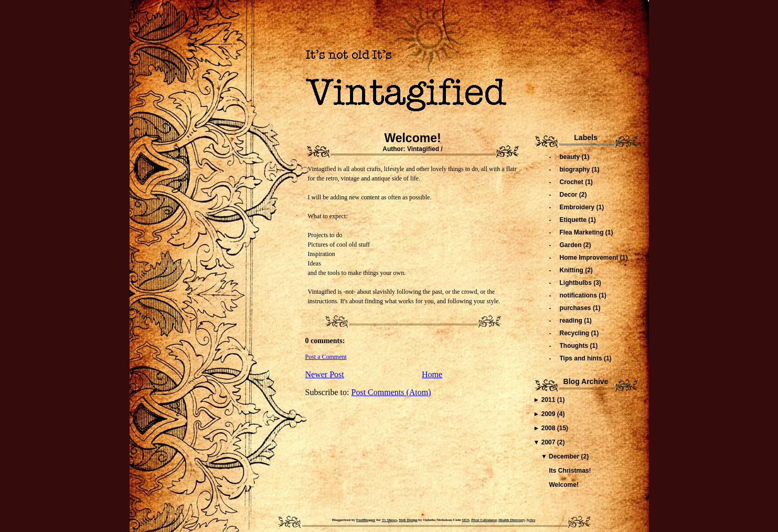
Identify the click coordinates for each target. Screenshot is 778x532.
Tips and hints (582, 358)
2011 (549, 400)
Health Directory (511, 520)
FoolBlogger (366, 520)
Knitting (573, 270)
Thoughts (575, 346)
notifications (579, 295)
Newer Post (325, 374)
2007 (549, 442)
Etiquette (574, 220)
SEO (466, 520)
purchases (576, 308)
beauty (571, 157)
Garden (572, 245)
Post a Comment (326, 357)
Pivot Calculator (484, 520)
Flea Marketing (583, 232)
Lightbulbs (577, 283)
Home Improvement (590, 258)
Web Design (408, 520)
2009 (549, 414)
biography (576, 169)
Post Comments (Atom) (391, 392)
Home (432, 374)
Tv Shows (390, 520)
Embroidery (578, 207)
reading (572, 321)
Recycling (575, 333)
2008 (549, 428)
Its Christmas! (570, 471)
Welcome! (412, 138)
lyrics (531, 520)
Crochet (573, 182)
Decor (569, 195)
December (565, 456)
